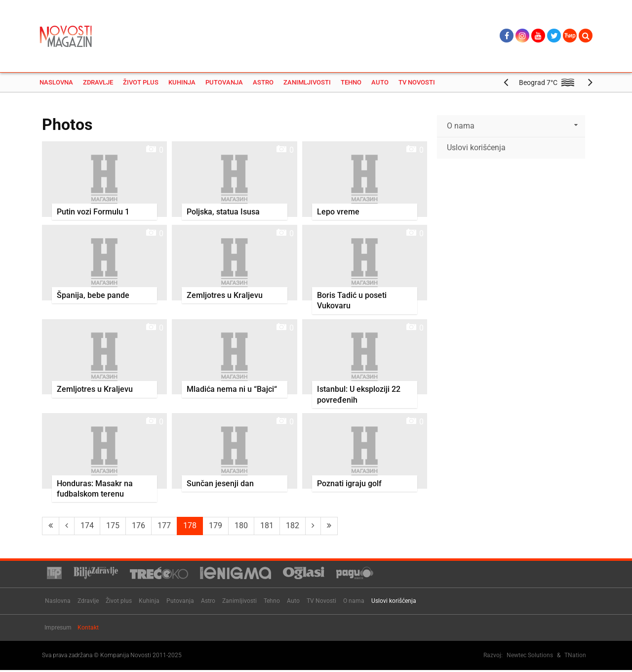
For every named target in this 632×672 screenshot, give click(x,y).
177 (164, 527)
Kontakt (88, 629)
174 (87, 527)
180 (241, 527)
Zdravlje (98, 84)
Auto (380, 84)
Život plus (141, 84)
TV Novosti (417, 84)
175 (113, 527)
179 (216, 527)
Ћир (570, 36)
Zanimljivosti (307, 84)
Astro (263, 84)
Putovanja (224, 84)
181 (267, 527)
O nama (461, 127)
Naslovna (56, 84)
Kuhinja (182, 84)
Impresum (58, 629)
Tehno (351, 84)
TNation (575, 656)
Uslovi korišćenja (476, 148)
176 (138, 527)
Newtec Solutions (530, 656)
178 (190, 527)
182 (293, 527)
